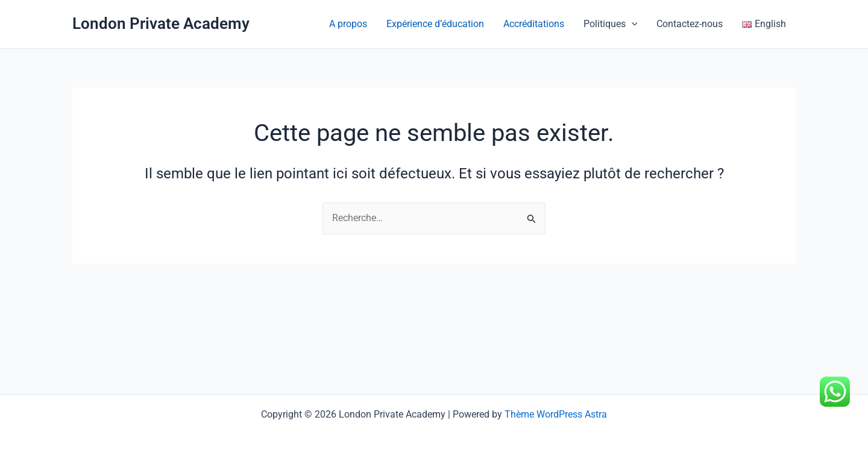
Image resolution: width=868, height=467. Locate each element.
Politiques (611, 24)
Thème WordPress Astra (556, 414)
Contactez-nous (690, 24)
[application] (632, 24)
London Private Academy (161, 24)
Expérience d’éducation (435, 24)
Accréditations (534, 24)
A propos (348, 24)
